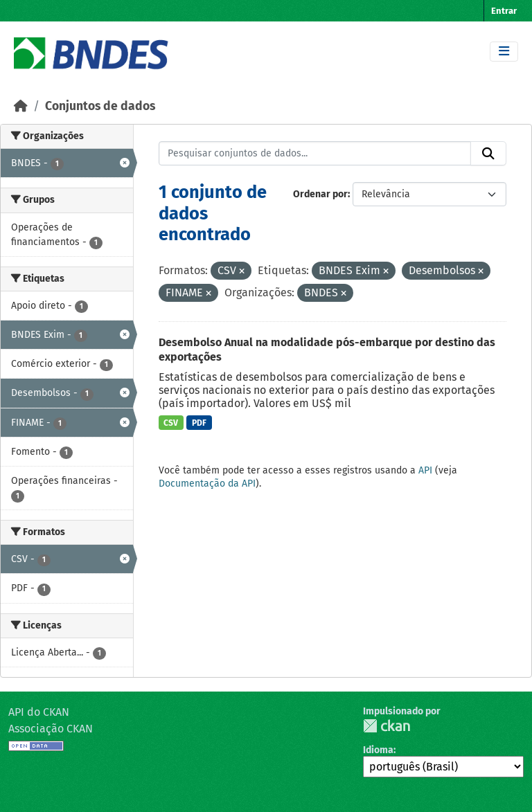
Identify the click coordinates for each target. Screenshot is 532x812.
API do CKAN (39, 712)
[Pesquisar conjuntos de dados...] (315, 154)
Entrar (504, 11)
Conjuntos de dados (100, 106)
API (425, 470)
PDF (199, 423)
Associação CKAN (51, 729)
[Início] (21, 106)
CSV (171, 423)
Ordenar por (320, 194)
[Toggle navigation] (504, 52)
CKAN (387, 726)
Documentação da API (207, 484)
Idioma (378, 750)
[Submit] (488, 154)
